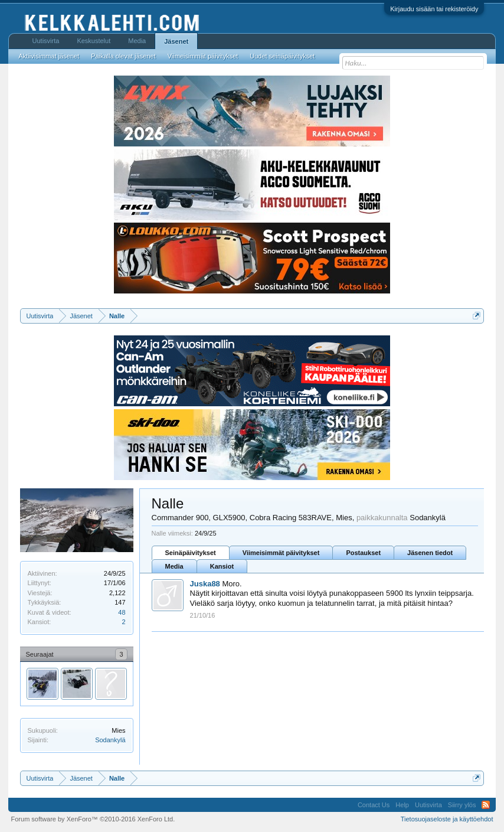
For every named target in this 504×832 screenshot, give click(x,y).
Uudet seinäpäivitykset (282, 56)
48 (122, 612)
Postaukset (363, 553)
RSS (486, 805)
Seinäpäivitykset (191, 553)
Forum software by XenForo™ (93, 819)
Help (402, 805)
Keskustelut (94, 41)
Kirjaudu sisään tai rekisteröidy (434, 9)
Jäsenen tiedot (430, 553)
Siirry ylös (462, 805)
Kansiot (222, 566)
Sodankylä (110, 740)
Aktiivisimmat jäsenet (49, 56)
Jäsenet (176, 41)
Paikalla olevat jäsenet (123, 56)
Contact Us (374, 805)
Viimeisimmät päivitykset (281, 553)
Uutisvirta (46, 41)
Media (174, 566)
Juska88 (205, 584)
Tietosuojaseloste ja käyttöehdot (447, 819)
